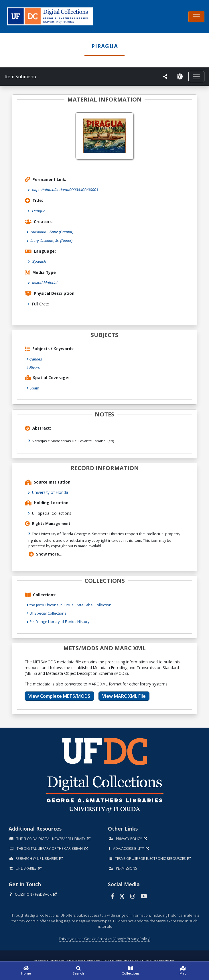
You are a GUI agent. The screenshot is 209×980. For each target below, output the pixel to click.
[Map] (183, 971)
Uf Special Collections (48, 613)
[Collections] (131, 971)
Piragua (39, 211)
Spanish (39, 261)
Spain (34, 388)
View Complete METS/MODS (59, 696)
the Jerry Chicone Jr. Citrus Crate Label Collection (70, 605)
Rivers (35, 368)
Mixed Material (45, 283)
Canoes (36, 359)
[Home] (26, 971)
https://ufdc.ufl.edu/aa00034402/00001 (65, 190)
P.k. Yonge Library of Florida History (59, 621)
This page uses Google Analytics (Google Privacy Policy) (104, 939)
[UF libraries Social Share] (165, 77)
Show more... (46, 554)
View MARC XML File (124, 696)
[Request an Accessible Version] (180, 77)
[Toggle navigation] (196, 17)
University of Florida (50, 492)
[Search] (79, 971)
